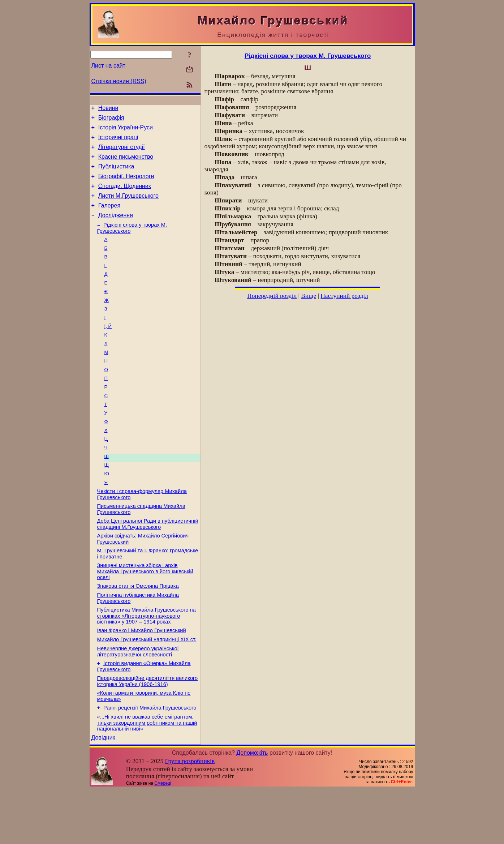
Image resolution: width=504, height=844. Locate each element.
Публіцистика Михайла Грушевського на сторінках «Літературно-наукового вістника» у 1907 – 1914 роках (147, 661)
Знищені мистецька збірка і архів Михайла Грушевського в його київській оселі (145, 613)
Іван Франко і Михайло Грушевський (142, 676)
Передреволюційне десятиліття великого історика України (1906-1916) (148, 731)
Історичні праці (118, 142)
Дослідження (116, 228)
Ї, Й (108, 348)
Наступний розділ (344, 296)
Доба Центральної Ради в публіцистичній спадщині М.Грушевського (148, 562)
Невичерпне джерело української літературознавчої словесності (138, 700)
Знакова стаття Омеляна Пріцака (138, 629)
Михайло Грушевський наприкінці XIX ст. (147, 686)
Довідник (103, 792)
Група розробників (190, 816)
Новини (108, 109)
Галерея (109, 217)
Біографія (111, 120)
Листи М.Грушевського (128, 207)
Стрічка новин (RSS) (119, 81)
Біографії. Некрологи (126, 185)
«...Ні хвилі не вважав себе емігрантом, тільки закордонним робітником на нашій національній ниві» (147, 776)
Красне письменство (126, 163)
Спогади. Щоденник (125, 196)
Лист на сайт (109, 66)
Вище (309, 296)
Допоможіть (252, 807)
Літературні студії (122, 152)
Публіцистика (116, 174)
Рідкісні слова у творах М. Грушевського (308, 56)
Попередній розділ (272, 296)
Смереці (163, 838)
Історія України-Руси (126, 131)
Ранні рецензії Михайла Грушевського (150, 760)
